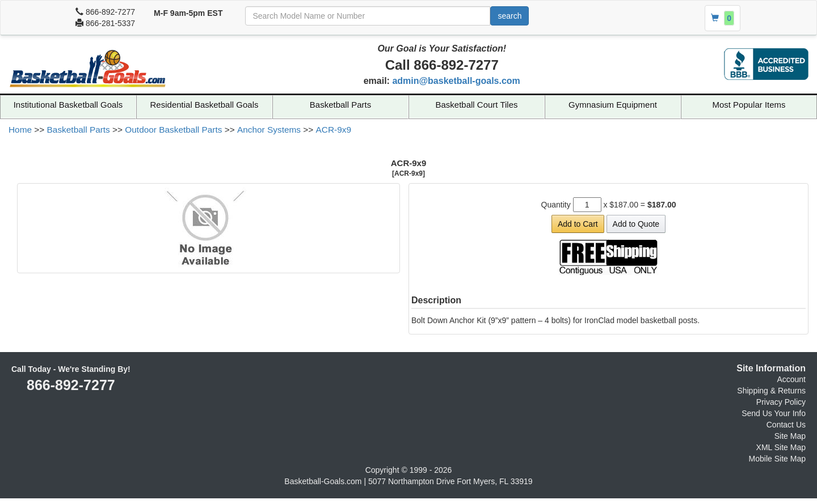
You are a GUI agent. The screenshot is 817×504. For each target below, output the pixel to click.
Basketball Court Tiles (476, 105)
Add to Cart (578, 224)
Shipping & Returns (771, 391)
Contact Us (786, 425)
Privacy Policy (781, 402)
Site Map (790, 436)
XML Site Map (781, 447)
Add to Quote (636, 224)
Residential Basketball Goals (205, 105)
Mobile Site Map (777, 459)
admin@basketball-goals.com (456, 81)
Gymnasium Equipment (613, 105)
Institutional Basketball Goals (68, 105)
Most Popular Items (749, 105)
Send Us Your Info (774, 413)
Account (791, 379)
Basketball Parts (340, 105)
